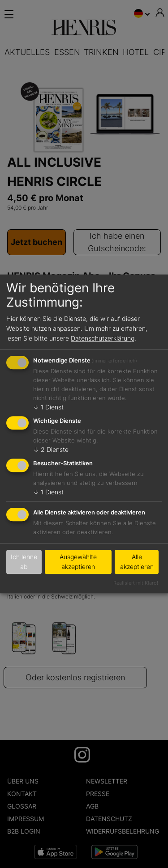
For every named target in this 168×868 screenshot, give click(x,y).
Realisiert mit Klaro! (136, 583)
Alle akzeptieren (137, 562)
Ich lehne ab (24, 562)
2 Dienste (51, 449)
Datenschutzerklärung (103, 338)
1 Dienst (48, 407)
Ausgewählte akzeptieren (78, 562)
